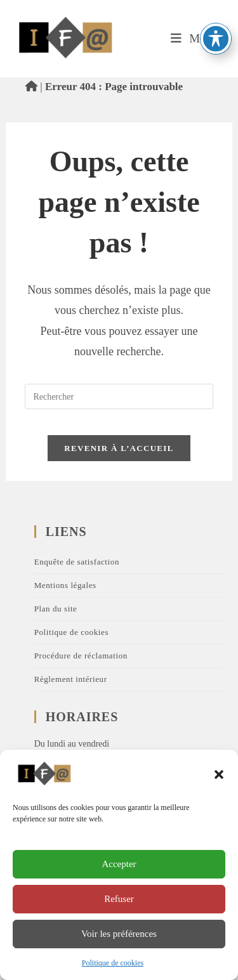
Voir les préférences (119, 934)
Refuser (119, 899)
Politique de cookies (113, 963)
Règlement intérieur (71, 679)
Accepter (119, 864)
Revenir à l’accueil (119, 448)
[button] (219, 774)
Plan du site (56, 609)
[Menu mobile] (195, 38)
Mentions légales (65, 585)
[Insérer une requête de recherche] (119, 396)
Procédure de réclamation (81, 656)
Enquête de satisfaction (77, 562)
